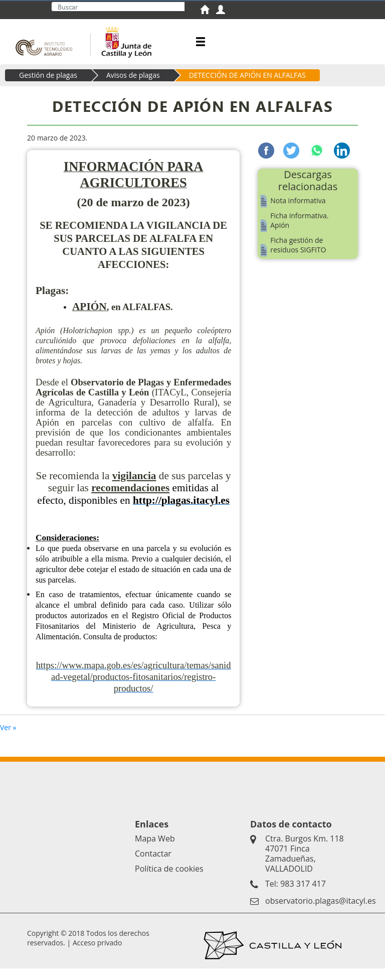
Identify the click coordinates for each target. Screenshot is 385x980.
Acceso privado (97, 954)
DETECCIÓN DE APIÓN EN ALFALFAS (247, 87)
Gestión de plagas (48, 87)
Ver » (8, 739)
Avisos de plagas (133, 87)
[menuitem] (208, 11)
